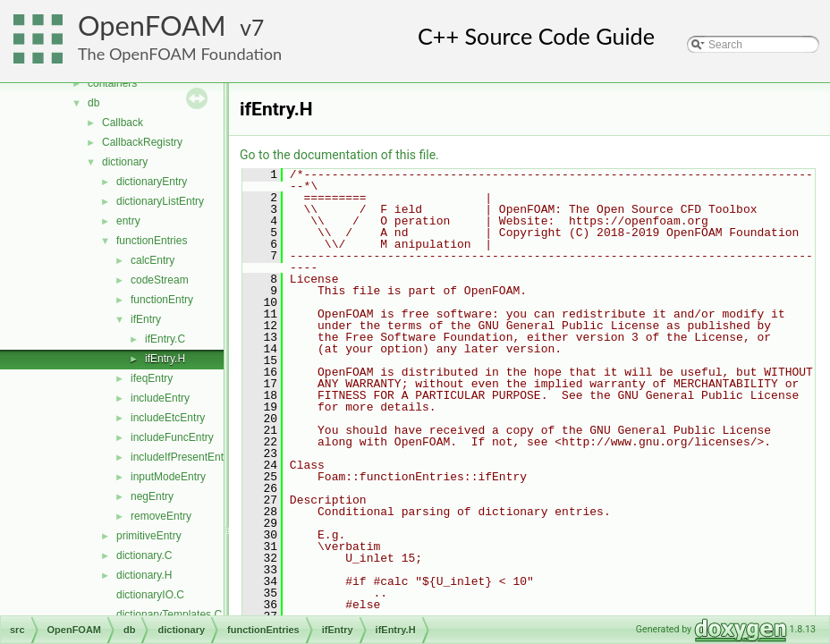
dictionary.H (144, 575)
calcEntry (152, 260)
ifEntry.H (165, 359)
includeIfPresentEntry (182, 457)
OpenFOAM (152, 25)
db (93, 103)
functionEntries (152, 241)
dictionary (125, 162)
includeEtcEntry (168, 418)
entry (128, 221)
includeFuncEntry (172, 437)
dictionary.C (144, 555)
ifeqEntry (152, 378)
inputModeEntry (168, 477)
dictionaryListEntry (160, 201)
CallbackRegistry (142, 142)
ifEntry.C (165, 339)
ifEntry (146, 319)
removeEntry (161, 516)
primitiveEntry (149, 536)
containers (112, 83)
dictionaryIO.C (150, 595)
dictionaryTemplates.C (169, 614)
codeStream (160, 280)
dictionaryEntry (152, 182)
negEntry (152, 496)
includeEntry (160, 398)
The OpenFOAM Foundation (180, 54)
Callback (123, 123)
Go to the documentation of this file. (339, 155)
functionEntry (162, 300)
